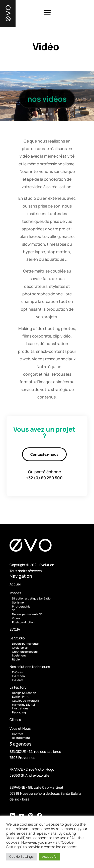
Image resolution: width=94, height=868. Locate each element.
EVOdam (18, 680)
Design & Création (24, 693)
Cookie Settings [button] (21, 856)
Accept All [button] (50, 856)
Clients (15, 720)
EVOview (18, 672)
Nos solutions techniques (30, 667)
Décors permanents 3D (27, 614)
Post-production (23, 622)
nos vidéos (47, 100)
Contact (18, 734)
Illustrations (20, 708)
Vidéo (16, 618)
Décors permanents (25, 644)
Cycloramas (20, 648)
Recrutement (21, 738)
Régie (16, 659)
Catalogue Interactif (26, 700)
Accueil (15, 584)
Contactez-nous (44, 454)
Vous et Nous (20, 728)
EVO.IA (15, 629)
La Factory (18, 687)
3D (14, 610)
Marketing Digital (23, 705)
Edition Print (20, 696)
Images (15, 593)
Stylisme (18, 602)
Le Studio (17, 638)
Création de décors (25, 652)
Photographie (21, 606)
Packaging (19, 712)
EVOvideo (18, 676)
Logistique (19, 655)
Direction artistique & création (32, 598)
